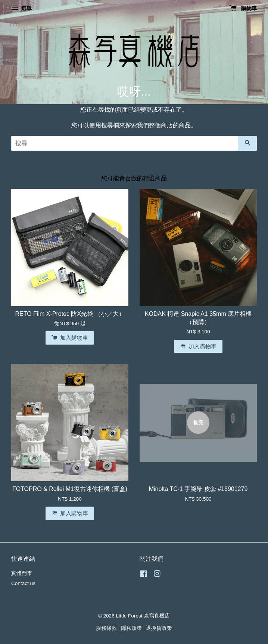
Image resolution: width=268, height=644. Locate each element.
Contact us (23, 583)
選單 (21, 8)
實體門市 (22, 573)
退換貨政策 (159, 628)
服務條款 (106, 628)
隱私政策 (131, 628)
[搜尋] (125, 143)
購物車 (243, 8)
